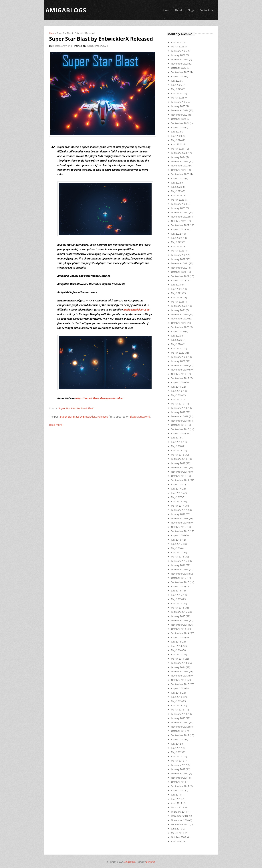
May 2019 (176, 395)
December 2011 (180, 773)
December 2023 (180, 161)
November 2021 (180, 268)
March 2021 (178, 302)
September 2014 (180, 633)
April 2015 (177, 603)
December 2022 (180, 212)
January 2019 (178, 412)
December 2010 (180, 816)
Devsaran (150, 862)
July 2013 (176, 693)
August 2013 (178, 688)
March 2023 (178, 200)
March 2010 (178, 833)
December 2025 (180, 59)
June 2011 (176, 799)
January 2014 (178, 667)
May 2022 (176, 242)
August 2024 (178, 127)
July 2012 (176, 744)
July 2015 (176, 591)
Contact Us (206, 10)
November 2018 (180, 421)
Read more (56, 425)
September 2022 (180, 225)
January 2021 (178, 310)
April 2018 (177, 450)
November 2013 (180, 676)
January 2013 (178, 718)
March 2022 (178, 251)
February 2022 (179, 255)
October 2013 (178, 680)
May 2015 (176, 599)
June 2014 (176, 646)
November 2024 (180, 115)
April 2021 (177, 297)
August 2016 (178, 535)
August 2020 (178, 331)
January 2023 (178, 208)
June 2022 (176, 238)
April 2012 (177, 756)
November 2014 (180, 625)
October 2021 (178, 272)
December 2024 (180, 110)
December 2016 (180, 518)
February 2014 (179, 663)
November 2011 (180, 778)
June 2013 (176, 697)
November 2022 (180, 217)
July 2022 (176, 234)
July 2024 (176, 132)
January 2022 (178, 259)
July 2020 (176, 336)
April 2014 (177, 654)
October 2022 (178, 221)
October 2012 (178, 731)
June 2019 (176, 391)
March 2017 (178, 506)
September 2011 (180, 786)
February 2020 (179, 357)
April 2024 (177, 144)
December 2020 (180, 314)
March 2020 (178, 353)
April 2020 (177, 348)
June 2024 (176, 136)
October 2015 (178, 578)
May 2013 (176, 701)
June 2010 (176, 829)
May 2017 (176, 497)
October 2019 (178, 374)
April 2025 (177, 93)
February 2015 (179, 612)
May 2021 (176, 293)
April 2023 (177, 195)
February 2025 (179, 102)
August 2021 (178, 280)
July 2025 (176, 81)
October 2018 (178, 425)
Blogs (191, 10)
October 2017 (178, 476)
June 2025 (176, 85)
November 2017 (180, 472)
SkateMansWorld (62, 46)
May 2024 (176, 140)
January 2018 (178, 463)
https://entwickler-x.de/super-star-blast (99, 398)
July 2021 (176, 285)
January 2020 (178, 361)
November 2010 (180, 820)
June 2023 (176, 187)
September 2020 (180, 327)
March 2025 (178, 98)
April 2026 (177, 42)
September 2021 (180, 276)
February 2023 (179, 204)
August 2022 (178, 229)
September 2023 (180, 174)
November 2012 (180, 727)
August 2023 (178, 178)
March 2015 (178, 608)
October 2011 (178, 782)
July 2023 (176, 183)
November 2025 (180, 64)
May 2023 (176, 191)
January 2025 (178, 106)
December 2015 (180, 569)
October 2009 (178, 837)
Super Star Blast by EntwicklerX (76, 408)
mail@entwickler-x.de (137, 310)
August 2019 (178, 382)
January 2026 (178, 55)
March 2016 (178, 557)
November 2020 (180, 319)
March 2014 (178, 659)
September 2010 (180, 824)
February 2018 (179, 459)
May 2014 (176, 650)
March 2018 (178, 455)
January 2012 (178, 769)
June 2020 (176, 340)
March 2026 (178, 47)
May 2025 (176, 89)
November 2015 (180, 574)
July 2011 (176, 795)
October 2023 (178, 170)
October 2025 (178, 68)
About (178, 10)
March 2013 (178, 710)
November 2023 (180, 166)
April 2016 (177, 552)
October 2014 (178, 629)
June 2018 (176, 442)
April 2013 (177, 705)
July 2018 (176, 438)
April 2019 (177, 399)
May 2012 (176, 752)
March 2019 (178, 404)
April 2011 (177, 803)
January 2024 (178, 157)
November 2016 (180, 523)
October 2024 (178, 119)
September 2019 (180, 378)
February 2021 (179, 306)
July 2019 (176, 387)
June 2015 (176, 595)
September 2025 (180, 72)
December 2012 (180, 722)
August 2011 (178, 790)
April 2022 (177, 246)
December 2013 (180, 671)
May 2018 (176, 446)
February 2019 (179, 408)
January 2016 (178, 565)
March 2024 (178, 149)
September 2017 (180, 480)
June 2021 (176, 289)
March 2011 (178, 807)
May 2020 (176, 344)
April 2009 (177, 841)
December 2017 (180, 467)
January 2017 (178, 514)
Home (165, 10)
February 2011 (179, 812)
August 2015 (178, 586)
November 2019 (180, 370)
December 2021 (180, 263)
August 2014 (178, 637)
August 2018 (178, 433)
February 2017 (179, 510)
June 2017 (176, 493)
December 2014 (180, 620)
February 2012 (179, 765)
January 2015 (178, 616)
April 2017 (177, 501)
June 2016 (176, 544)
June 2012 (176, 748)
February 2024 (179, 153)
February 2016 (179, 561)
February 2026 (179, 51)
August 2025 (178, 76)
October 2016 (178, 527)
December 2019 (180, 365)
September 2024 (180, 123)
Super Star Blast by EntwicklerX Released (84, 417)
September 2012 (180, 735)
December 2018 (180, 416)
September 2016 (180, 531)
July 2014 (176, 642)
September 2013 (180, 684)
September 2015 (180, 582)
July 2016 (176, 540)
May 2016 (176, 548)
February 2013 (179, 714)
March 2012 (178, 761)
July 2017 (176, 489)
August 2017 (178, 484)
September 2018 (180, 429)
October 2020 (178, 323)
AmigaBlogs (130, 862)
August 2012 (178, 739)
